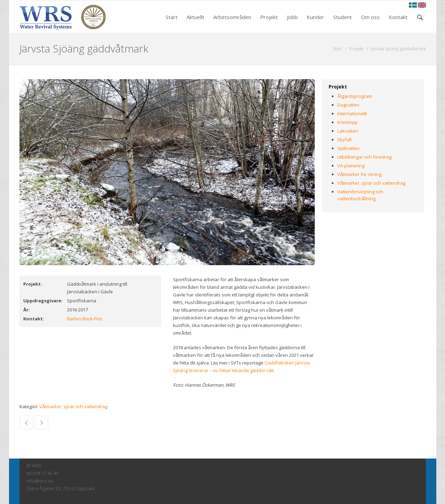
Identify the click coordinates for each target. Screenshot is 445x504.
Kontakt (398, 17)
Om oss (370, 17)
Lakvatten (348, 131)
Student (343, 17)
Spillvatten (348, 148)
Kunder (315, 17)
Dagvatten (348, 105)
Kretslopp (348, 122)
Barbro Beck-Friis (85, 319)
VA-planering (351, 166)
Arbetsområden (232, 17)
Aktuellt (195, 17)
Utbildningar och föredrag (364, 157)
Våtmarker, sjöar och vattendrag (73, 406)
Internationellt (352, 114)
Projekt (269, 17)
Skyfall (344, 140)
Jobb (292, 17)
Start (172, 17)
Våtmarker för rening (359, 174)
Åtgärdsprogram (355, 96)
